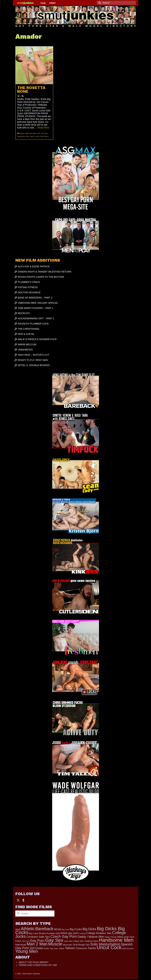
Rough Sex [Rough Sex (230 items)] (84, 945)
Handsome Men (23, 136)
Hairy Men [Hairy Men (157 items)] (68, 941)
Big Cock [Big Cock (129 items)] (65, 930)
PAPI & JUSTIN (26, 334)
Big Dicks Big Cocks (33, 133)
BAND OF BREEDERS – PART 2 (35, 298)
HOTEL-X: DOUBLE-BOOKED (34, 365)
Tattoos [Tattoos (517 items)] (70, 948)
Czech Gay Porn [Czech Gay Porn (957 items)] (64, 936)
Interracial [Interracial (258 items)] (21, 945)
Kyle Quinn (44, 136)
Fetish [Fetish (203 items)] (18, 941)
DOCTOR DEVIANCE (29, 292)
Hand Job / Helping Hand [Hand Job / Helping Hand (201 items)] (86, 941)
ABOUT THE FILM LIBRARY (34, 962)
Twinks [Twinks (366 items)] (92, 948)
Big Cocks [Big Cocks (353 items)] (76, 929)
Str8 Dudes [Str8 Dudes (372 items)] (37, 948)
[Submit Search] (99, 3)
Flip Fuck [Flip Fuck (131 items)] (26, 941)
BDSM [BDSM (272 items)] (58, 929)
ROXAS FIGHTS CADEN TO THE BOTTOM (41, 277)
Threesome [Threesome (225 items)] (81, 948)
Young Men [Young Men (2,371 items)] (27, 951)
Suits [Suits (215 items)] (46, 948)
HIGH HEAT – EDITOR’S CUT (34, 355)
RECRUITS (24, 313)
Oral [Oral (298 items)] (75, 945)
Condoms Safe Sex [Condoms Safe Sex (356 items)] (38, 937)
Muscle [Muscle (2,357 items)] (55, 944)
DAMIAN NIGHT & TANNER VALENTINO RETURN (45, 272)
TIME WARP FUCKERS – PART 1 (36, 308)
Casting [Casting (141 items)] (82, 933)
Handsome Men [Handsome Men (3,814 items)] (116, 940)
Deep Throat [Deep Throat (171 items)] (111, 937)
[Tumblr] (23, 900)
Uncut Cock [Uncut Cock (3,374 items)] (109, 947)
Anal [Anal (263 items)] (18, 929)
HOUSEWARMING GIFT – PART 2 (36, 318)
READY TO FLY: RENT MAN (33, 360)
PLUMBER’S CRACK (29, 282)
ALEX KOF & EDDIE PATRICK (34, 266)
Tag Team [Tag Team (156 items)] (54, 948)
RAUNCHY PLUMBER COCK (33, 324)
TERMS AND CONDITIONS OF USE (38, 965)
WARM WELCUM (27, 344)
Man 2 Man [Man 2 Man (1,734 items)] (37, 944)
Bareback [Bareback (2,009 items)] (44, 929)
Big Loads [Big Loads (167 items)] (34, 933)
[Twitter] (18, 900)
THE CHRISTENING (29, 329)
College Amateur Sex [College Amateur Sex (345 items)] (99, 933)
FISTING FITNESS (28, 287)
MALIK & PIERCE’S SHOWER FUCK (37, 339)
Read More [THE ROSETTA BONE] (43, 128)
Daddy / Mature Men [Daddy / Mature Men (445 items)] (91, 937)
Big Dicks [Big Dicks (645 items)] (89, 929)
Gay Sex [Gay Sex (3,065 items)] (54, 940)
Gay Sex (45, 133)
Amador (22, 133)
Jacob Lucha (35, 136)
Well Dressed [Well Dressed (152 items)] (128, 948)
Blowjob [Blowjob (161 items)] (42, 933)
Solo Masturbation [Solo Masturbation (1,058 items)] (105, 944)
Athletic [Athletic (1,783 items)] (28, 929)
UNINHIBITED (25, 350)
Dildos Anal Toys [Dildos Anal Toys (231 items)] (125, 937)
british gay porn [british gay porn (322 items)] (70, 933)
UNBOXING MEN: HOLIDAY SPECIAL (38, 303)
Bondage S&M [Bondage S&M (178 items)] (53, 933)
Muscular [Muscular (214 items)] (67, 945)
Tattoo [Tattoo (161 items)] (62, 948)
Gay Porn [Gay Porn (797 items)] (37, 941)
